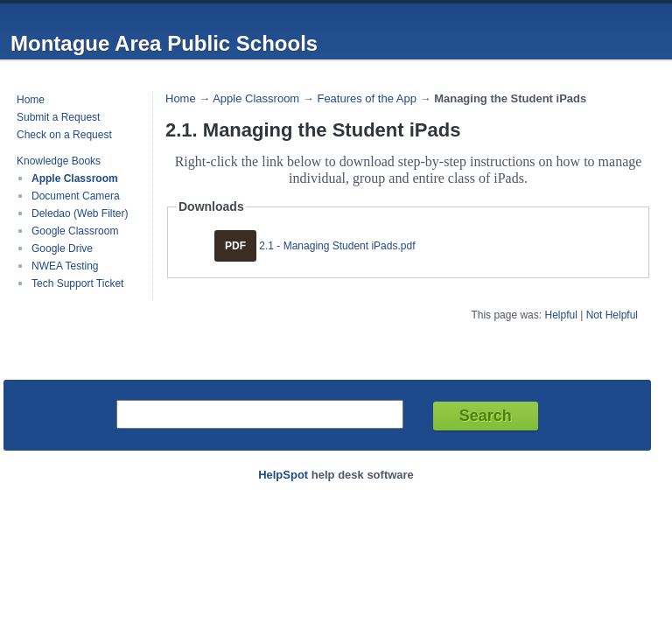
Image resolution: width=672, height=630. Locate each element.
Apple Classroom (75, 178)
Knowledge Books (59, 161)
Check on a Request (64, 135)
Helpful (560, 315)
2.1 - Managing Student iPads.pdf (337, 246)
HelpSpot (283, 475)
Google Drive (62, 248)
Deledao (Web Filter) (80, 213)
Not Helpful (612, 315)
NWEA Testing (65, 266)
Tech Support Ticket (77, 283)
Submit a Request (58, 117)
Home (31, 100)
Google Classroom (75, 231)
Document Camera (76, 196)
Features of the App (366, 98)
